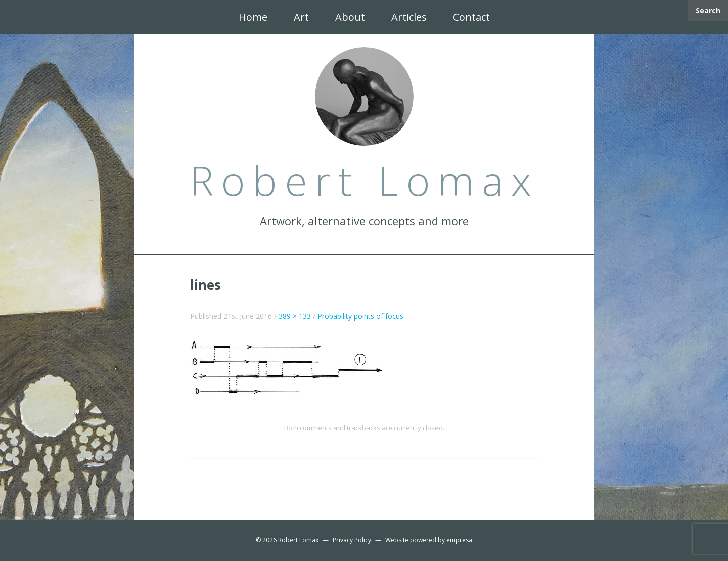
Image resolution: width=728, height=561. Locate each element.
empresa (459, 540)
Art (301, 17)
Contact (471, 17)
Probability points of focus (360, 316)
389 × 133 (295, 316)
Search (708, 10)
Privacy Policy (352, 540)
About (350, 17)
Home (253, 17)
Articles (409, 17)
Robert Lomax (298, 540)
